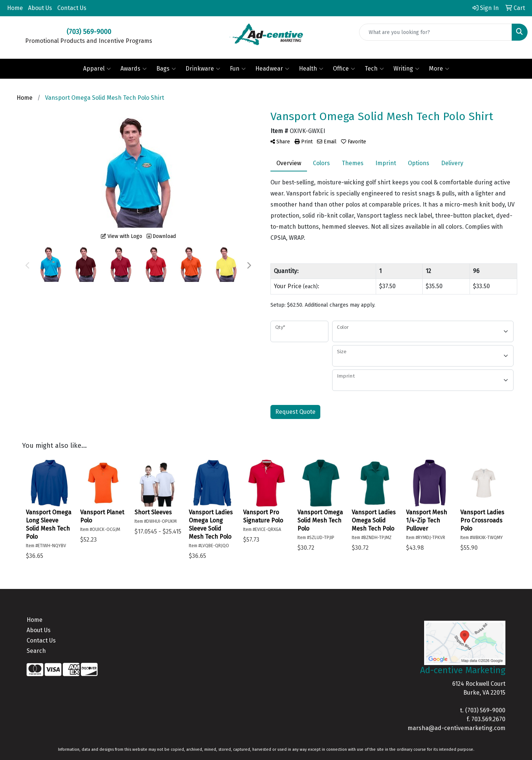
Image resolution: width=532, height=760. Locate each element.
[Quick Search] (436, 32)
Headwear (272, 69)
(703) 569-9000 (485, 710)
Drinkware (203, 69)
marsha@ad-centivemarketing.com (456, 728)
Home (15, 8)
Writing (406, 69)
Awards (134, 69)
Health (311, 69)
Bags (166, 69)
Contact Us (72, 8)
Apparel (97, 69)
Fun (238, 69)
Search (36, 651)
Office (344, 69)
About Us (40, 8)
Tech (374, 69)
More (439, 69)
